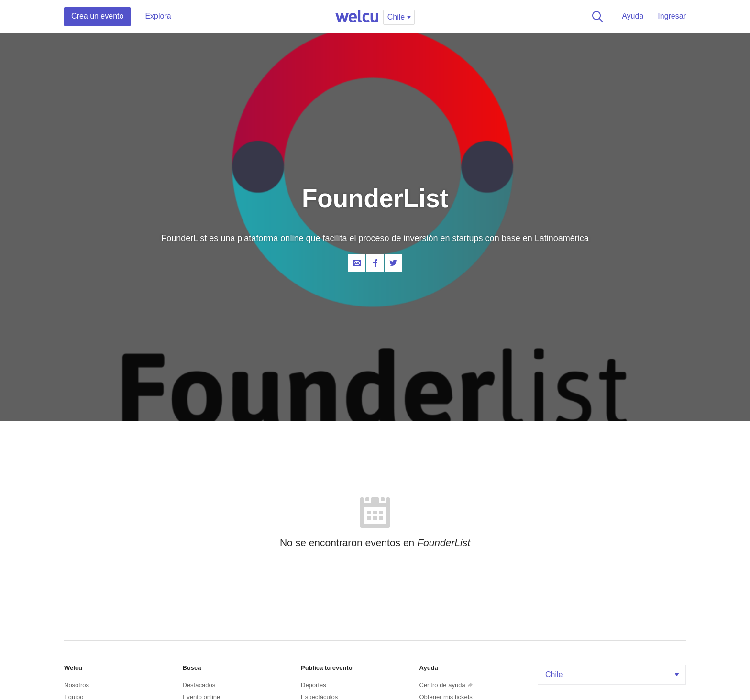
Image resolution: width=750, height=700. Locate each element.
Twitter (393, 263)
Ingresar (672, 16)
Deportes (314, 685)
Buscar (596, 17)
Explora (158, 16)
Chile (613, 674)
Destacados (199, 685)
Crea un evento (97, 16)
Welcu (357, 17)
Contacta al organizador (357, 263)
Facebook (375, 263)
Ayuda (633, 16)
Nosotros (77, 685)
